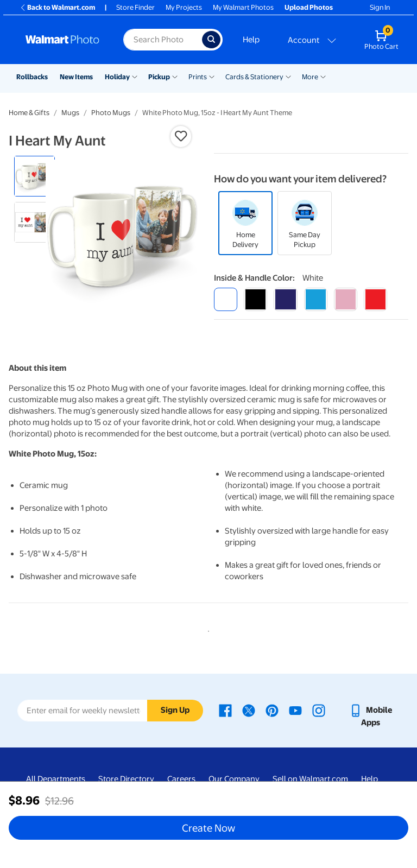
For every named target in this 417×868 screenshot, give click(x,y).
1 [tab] (206, 629)
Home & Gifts (29, 113)
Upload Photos (309, 7)
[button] (181, 136)
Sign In (380, 7)
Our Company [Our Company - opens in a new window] (234, 779)
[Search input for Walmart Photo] (163, 40)
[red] (375, 299)
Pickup (159, 77)
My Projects (184, 7)
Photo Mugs (111, 113)
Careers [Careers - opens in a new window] (181, 779)
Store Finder (135, 7)
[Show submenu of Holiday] (135, 76)
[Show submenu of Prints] (212, 76)
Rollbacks (32, 77)
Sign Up (175, 710)
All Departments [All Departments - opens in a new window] (56, 779)
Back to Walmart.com (57, 7)
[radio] (34, 176)
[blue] (285, 299)
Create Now (208, 828)
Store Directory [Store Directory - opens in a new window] (126, 779)
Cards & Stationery (254, 77)
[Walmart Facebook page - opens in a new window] (225, 710)
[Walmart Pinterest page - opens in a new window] (272, 710)
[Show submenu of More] (323, 76)
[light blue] (316, 299)
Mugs (70, 113)
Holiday (117, 77)
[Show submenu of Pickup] (175, 76)
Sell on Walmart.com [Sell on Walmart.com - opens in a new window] (310, 779)
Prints (198, 77)
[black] (255, 299)
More (310, 77)
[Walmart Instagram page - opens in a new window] (319, 710)
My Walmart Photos (243, 7)
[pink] (346, 299)
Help (251, 40)
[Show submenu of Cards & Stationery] (288, 76)
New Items (76, 77)
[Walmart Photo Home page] (63, 40)
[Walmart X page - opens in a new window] (249, 710)
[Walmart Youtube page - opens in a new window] (295, 710)
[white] (226, 299)
